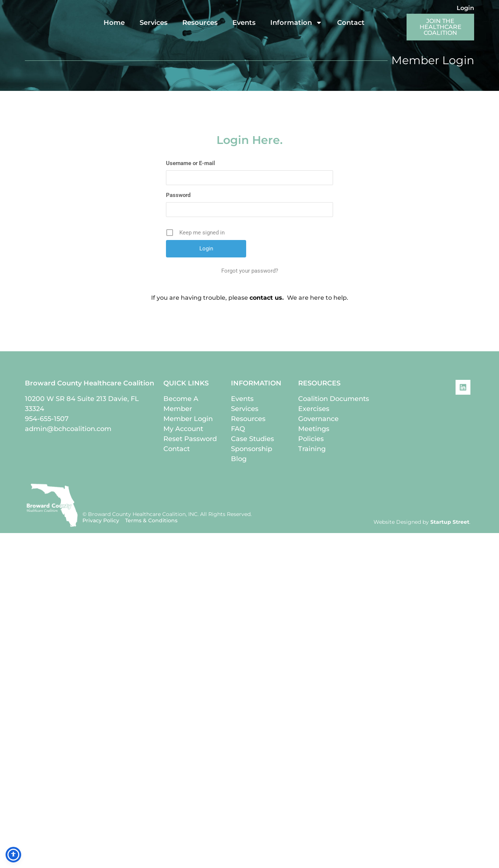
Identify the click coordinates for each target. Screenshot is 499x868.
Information (296, 23)
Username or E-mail (190, 163)
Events (244, 23)
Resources (200, 23)
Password (178, 195)
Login (465, 8)
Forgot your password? (250, 271)
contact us (266, 298)
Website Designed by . (422, 522)
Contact (351, 23)
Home (114, 23)
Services (154, 23)
